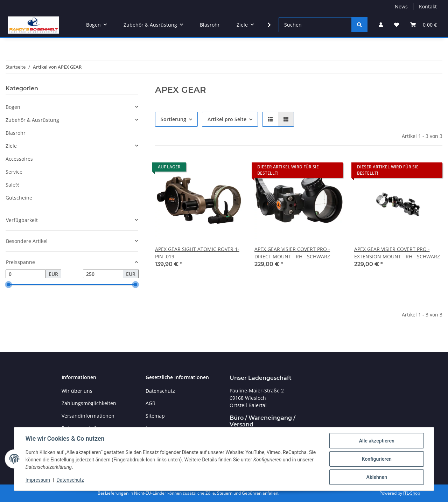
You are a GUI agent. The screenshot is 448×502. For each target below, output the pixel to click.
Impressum (38, 480)
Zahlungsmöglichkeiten (89, 403)
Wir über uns (77, 391)
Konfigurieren (376, 459)
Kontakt (428, 6)
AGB (150, 403)
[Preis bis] (103, 274)
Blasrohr (16, 133)
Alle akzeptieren (376, 441)
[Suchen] (315, 25)
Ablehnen (376, 477)
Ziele (11, 146)
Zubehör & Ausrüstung (32, 120)
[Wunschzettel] (397, 25)
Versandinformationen (88, 416)
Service (14, 172)
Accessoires (19, 159)
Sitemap (155, 416)
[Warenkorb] (423, 25)
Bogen (13, 107)
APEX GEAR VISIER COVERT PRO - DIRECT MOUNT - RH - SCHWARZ (292, 253)
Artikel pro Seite (227, 119)
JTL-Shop (412, 493)
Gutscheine (19, 198)
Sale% (13, 185)
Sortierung (173, 119)
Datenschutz (70, 480)
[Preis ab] (26, 274)
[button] (381, 25)
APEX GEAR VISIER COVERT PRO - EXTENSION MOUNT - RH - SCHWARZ (397, 253)
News (401, 6)
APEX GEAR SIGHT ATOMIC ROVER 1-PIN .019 (197, 253)
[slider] (8, 285)
